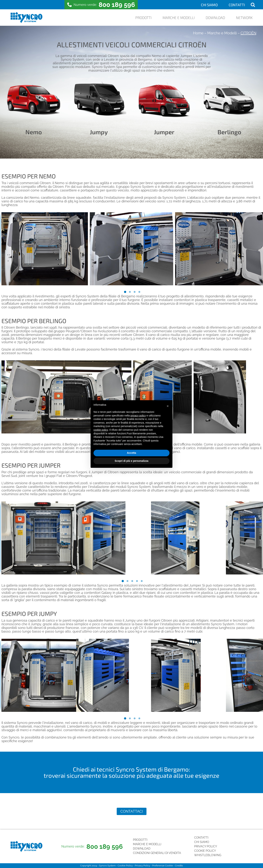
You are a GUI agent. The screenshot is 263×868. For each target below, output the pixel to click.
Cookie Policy (205, 851)
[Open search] (253, 5)
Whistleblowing (208, 855)
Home (198, 33)
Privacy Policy (206, 846)
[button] (168, 406)
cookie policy (101, 430)
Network (244, 18)
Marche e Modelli (179, 18)
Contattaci (132, 811)
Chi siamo (209, 5)
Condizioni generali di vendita (157, 853)
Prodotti (143, 18)
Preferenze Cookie (163, 866)
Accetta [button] (132, 453)
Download (215, 18)
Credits (179, 866)
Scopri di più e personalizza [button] (131, 461)
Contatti (237, 5)
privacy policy (138, 416)
